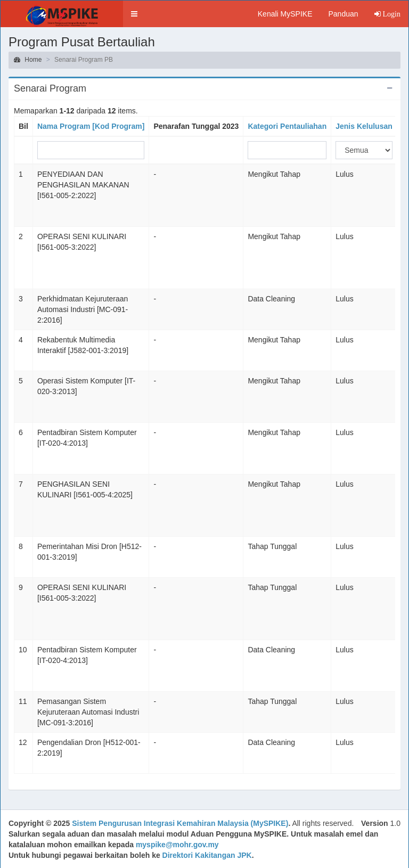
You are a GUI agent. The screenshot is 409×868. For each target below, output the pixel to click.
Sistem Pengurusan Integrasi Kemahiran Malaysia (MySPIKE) (180, 823)
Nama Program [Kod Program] (91, 126)
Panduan (343, 14)
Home (28, 60)
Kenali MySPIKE (285, 14)
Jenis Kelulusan (364, 126)
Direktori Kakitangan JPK (207, 855)
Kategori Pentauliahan (287, 126)
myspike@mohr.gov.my (177, 845)
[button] (134, 14)
